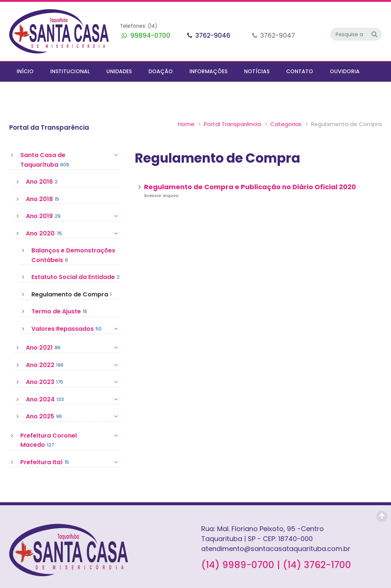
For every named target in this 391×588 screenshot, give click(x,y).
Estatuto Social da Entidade (76, 257)
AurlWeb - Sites (364, 581)
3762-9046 (212, 35)
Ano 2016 (42, 162)
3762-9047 (277, 35)
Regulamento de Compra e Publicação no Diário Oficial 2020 (250, 167)
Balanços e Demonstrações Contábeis (73, 235)
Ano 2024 (73, 380)
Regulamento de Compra (71, 275)
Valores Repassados (76, 309)
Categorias (207, 104)
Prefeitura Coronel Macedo (70, 420)
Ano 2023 (73, 362)
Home (107, 104)
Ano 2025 (73, 397)
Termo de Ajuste (59, 292)
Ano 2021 (73, 328)
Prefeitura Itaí (70, 442)
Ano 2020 (73, 214)
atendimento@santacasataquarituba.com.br (276, 529)
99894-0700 (150, 35)
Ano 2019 (73, 196)
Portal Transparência (153, 104)
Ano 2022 (73, 345)
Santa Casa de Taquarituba (70, 140)
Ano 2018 (42, 179)
